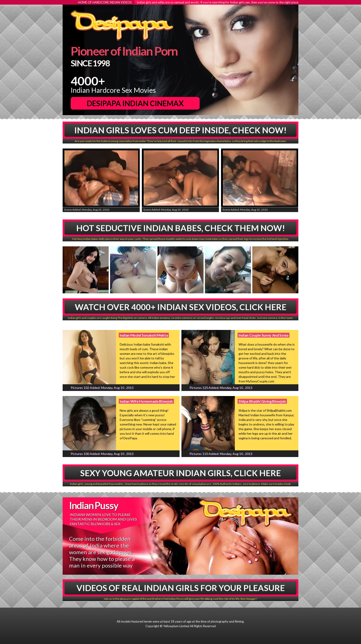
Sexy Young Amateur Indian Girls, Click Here (180, 473)
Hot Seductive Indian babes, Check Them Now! (181, 228)
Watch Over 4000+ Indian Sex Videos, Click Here (181, 307)
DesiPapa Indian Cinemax (135, 103)
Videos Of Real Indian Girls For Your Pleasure (181, 588)
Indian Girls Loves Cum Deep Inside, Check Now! (180, 130)
